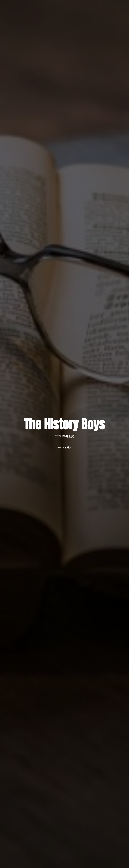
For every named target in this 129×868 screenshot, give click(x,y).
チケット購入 (65, 447)
